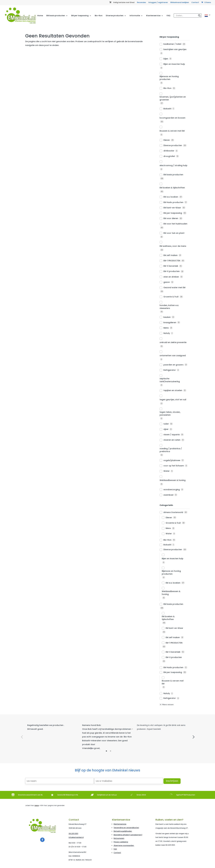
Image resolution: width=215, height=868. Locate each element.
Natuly (167, 333)
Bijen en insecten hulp (174, 64)
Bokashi (167, 109)
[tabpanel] (53, 727)
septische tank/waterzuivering (170, 380)
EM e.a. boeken (171, 197)
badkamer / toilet (172, 44)
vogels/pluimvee (172, 460)
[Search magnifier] (199, 15)
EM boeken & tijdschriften (172, 188)
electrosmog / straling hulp (173, 165)
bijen (166, 59)
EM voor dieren (171, 218)
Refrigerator (170, 370)
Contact (195, 3)
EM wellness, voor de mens (173, 246)
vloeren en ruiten (172, 440)
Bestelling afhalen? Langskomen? (128, 835)
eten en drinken (171, 277)
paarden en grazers (173, 365)
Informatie (135, 16)
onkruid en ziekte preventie (173, 342)
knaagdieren (170, 322)
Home (40, 16)
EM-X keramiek (171, 266)
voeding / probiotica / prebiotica (171, 450)
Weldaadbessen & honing (173, 480)
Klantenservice (153, 16)
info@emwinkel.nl (76, 837)
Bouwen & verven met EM (172, 131)
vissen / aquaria (172, 435)
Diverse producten (115, 16)
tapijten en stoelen (173, 390)
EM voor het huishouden (175, 224)
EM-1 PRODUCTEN (172, 261)
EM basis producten (56, 16)
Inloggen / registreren (158, 3)
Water (167, 471)
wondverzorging (172, 490)
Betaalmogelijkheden (123, 831)
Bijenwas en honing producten (169, 78)
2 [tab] (111, 751)
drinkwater (169, 151)
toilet (166, 424)
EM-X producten (172, 271)
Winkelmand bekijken (180, 3)
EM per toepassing (80, 16)
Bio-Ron (99, 16)
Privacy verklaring (121, 842)
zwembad (168, 495)
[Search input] (186, 15)
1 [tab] (106, 751)
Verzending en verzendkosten (126, 828)
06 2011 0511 (73, 834)
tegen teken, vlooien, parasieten (170, 413)
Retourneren (119, 838)
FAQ (168, 16)
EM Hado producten (173, 202)
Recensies (141, 3)
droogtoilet (169, 156)
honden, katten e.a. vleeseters (169, 307)
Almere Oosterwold (173, 512)
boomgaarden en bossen (172, 118)
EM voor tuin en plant (174, 233)
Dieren (167, 140)
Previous (22, 737)
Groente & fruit (171, 297)
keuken (167, 317)
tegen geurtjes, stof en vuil (173, 400)
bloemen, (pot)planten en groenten (173, 98)
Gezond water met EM (174, 288)
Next (193, 737)
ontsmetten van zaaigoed (173, 356)
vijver (166, 429)
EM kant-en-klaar (172, 208)
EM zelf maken (171, 255)
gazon (167, 282)
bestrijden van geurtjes (175, 49)
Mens (166, 328)
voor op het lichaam (174, 466)
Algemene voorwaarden (124, 845)
